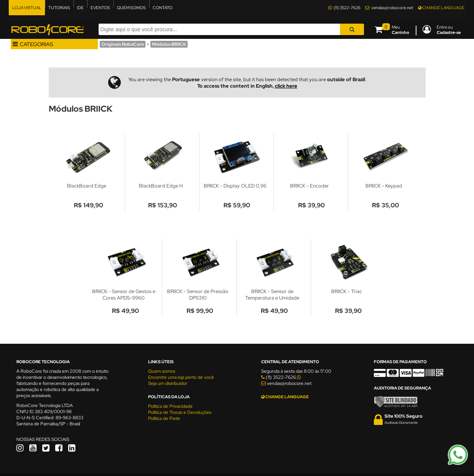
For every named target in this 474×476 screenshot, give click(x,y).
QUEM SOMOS (131, 8)
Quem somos (162, 371)
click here (286, 86)
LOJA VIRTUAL (27, 8)
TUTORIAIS (59, 8)
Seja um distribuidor (168, 383)
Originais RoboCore (123, 44)
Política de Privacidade (170, 406)
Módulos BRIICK (169, 44)
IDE (80, 8)
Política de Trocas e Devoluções (180, 412)
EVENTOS (100, 8)
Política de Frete (164, 418)
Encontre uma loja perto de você (181, 377)
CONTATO (163, 8)
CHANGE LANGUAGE (441, 8)
